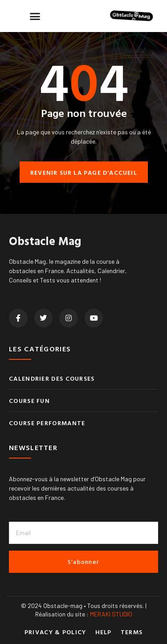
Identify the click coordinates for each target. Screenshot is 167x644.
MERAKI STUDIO (111, 614)
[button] (35, 16)
